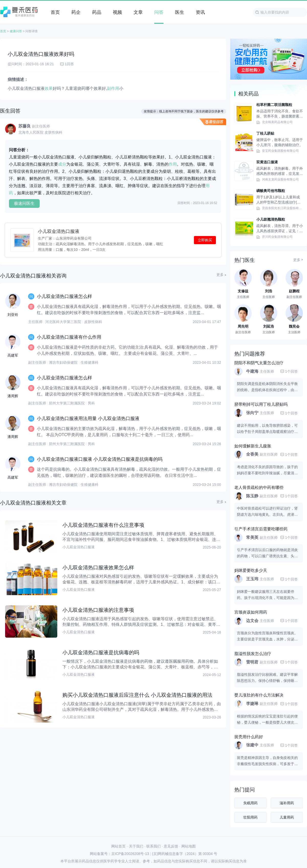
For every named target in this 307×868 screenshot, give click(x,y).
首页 (3, 31)
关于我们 (136, 846)
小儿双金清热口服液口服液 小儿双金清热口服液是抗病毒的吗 (100, 459)
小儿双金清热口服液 (59, 231)
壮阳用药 (250, 817)
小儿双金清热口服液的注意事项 (98, 610)
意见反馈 (171, 846)
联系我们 (153, 846)
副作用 (113, 88)
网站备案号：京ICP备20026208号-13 (119, 854)
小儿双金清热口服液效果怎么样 (98, 567)
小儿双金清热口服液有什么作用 (69, 337)
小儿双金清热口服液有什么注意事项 (103, 525)
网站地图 (189, 846)
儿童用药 (287, 817)
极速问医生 (24, 203)
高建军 (13, 355)
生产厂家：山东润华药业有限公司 (65, 238)
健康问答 (16, 31)
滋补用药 (287, 803)
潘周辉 (13, 396)
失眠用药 (250, 803)
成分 (62, 164)
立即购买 (205, 240)
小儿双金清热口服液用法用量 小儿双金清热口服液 (88, 419)
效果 (49, 88)
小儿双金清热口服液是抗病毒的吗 (101, 652)
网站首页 (118, 846)
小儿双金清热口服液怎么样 (64, 296)
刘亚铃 (13, 315)
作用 (173, 164)
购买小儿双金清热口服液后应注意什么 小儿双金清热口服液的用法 (137, 695)
